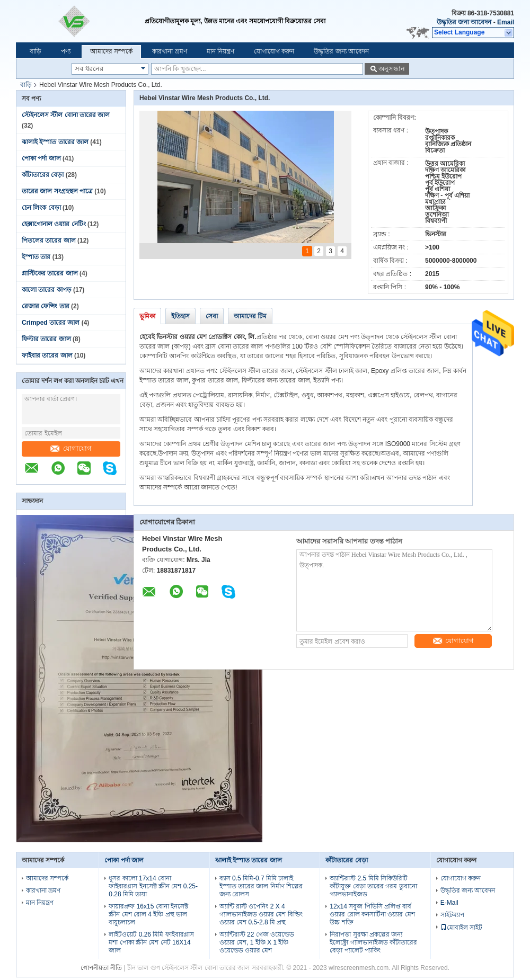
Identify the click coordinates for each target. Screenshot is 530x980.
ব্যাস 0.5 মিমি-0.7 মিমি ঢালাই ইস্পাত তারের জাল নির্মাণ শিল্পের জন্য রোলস (261, 886)
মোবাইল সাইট (461, 928)
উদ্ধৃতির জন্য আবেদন (464, 22)
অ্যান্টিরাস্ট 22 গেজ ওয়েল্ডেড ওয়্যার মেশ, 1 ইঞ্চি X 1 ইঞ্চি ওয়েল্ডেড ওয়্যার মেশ (257, 942)
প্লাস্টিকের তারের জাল (50, 273)
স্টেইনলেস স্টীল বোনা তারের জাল (66, 115)
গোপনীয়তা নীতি (101, 968)
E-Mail (449, 903)
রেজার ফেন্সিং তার (46, 306)
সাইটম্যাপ (452, 915)
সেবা (212, 316)
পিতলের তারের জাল (49, 240)
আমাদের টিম (250, 316)
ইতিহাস (180, 316)
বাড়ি (36, 51)
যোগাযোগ (71, 448)
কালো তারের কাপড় (47, 290)
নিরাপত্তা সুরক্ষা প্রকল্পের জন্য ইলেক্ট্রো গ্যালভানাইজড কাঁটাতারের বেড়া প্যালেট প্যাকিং (373, 942)
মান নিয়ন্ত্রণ (220, 51)
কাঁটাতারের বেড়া (43, 175)
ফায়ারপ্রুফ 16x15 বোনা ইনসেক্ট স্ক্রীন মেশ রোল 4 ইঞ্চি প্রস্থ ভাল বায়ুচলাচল (148, 914)
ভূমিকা (147, 316)
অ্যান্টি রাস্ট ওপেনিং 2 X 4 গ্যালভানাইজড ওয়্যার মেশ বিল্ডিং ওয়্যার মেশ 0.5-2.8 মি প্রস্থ (261, 914)
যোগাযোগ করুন (274, 51)
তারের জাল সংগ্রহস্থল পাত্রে (57, 191)
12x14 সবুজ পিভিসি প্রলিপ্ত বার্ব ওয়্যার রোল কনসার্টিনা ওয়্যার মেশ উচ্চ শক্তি (372, 914)
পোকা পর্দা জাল (41, 158)
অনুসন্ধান (392, 69)
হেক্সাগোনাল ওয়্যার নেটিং (54, 224)
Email (506, 22)
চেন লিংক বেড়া (41, 208)
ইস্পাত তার (36, 257)
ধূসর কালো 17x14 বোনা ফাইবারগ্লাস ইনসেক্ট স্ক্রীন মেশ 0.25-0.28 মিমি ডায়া (153, 886)
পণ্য (66, 51)
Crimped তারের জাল (51, 323)
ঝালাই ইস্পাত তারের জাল (55, 142)
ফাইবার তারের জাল (47, 355)
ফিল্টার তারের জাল (46, 339)
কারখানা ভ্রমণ (169, 51)
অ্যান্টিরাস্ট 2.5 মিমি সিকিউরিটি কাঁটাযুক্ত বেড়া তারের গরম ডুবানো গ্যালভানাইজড (373, 886)
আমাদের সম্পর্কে (111, 51)
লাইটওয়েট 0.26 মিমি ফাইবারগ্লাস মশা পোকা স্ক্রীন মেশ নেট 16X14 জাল (151, 942)
